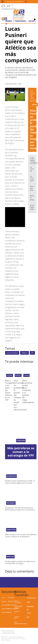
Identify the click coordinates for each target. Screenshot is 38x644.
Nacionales (5, 609)
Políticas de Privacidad (8, 633)
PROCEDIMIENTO (11, 503)
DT (32, 353)
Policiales (11, 598)
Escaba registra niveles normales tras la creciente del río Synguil (20, 562)
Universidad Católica (18, 607)
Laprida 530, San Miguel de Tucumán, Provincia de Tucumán (12, 638)
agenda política (11, 530)
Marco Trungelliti (18, 602)
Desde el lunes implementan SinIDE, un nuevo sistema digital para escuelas (20, 482)
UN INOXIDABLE (10, 375)
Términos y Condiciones (8, 631)
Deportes (11, 601)
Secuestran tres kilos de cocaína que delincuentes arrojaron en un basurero (20, 509)
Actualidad (5, 605)
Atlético (24, 353)
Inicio (3, 598)
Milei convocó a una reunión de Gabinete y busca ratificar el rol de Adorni (21, 535)
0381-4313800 (6, 640)
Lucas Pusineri (12, 353)
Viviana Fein (17, 617)
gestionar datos (11, 476)
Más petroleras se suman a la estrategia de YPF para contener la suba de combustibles (21, 457)
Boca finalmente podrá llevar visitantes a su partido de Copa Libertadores (28, 391)
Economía (5, 612)
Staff (28, 602)
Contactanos (31, 598)
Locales (4, 601)
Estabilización (21, 441)
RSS (28, 617)
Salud (10, 612)
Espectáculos (12, 605)
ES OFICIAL (26, 375)
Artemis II (17, 612)
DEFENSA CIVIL (10, 557)
